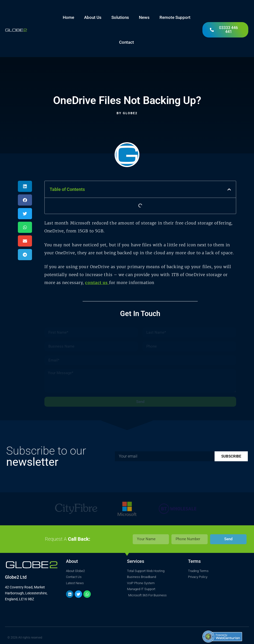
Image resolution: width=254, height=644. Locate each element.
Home (68, 17)
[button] (25, 186)
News (144, 17)
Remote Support (175, 17)
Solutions (120, 17)
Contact (127, 42)
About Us (93, 17)
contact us (97, 283)
